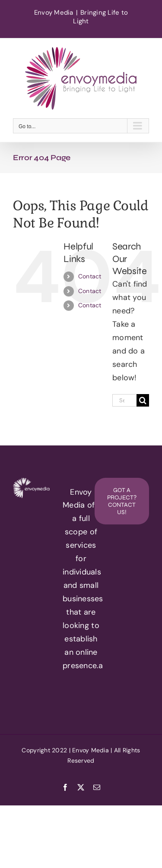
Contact (90, 276)
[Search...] (124, 400)
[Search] (143, 400)
